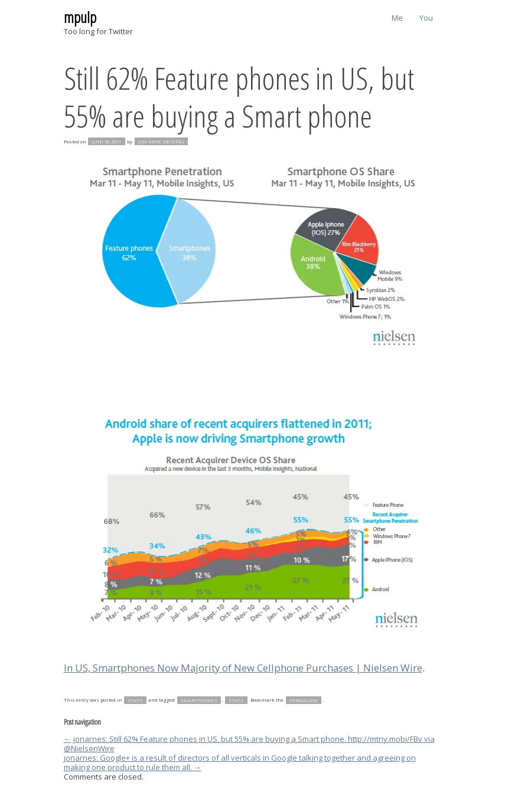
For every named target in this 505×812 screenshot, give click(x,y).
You (426, 18)
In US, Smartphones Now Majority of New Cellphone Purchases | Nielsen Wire (243, 668)
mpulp (80, 17)
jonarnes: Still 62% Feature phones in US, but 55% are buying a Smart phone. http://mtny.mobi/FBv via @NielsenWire (249, 744)
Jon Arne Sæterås (161, 142)
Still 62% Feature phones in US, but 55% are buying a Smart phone (239, 96)
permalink (304, 700)
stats (135, 700)
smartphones (199, 700)
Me (397, 18)
